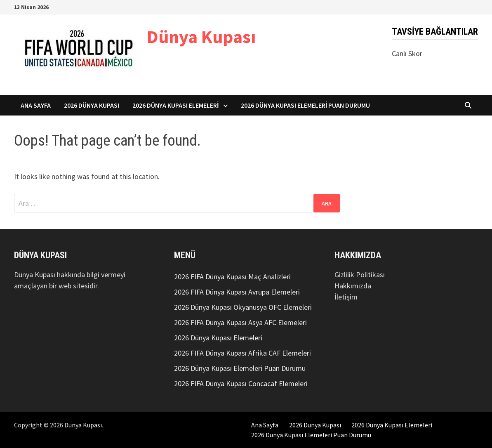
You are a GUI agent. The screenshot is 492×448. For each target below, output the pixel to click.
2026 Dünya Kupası (92, 105)
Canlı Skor (407, 53)
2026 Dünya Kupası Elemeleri (176, 105)
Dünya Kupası (201, 37)
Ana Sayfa (36, 105)
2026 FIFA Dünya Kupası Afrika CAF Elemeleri (242, 353)
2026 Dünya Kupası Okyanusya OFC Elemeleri (243, 307)
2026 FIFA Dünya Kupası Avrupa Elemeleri (237, 292)
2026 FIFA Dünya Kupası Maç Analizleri (232, 277)
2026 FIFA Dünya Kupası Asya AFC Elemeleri (240, 322)
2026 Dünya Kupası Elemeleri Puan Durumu (306, 105)
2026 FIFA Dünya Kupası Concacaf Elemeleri (241, 383)
